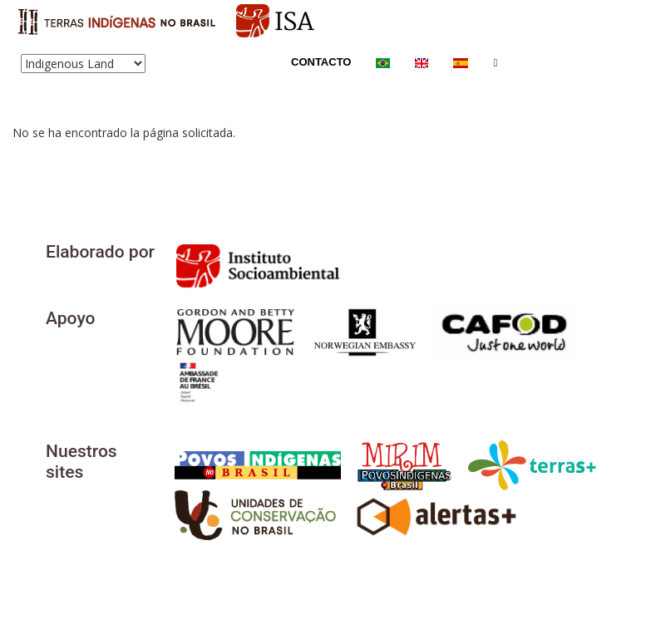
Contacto (321, 62)
